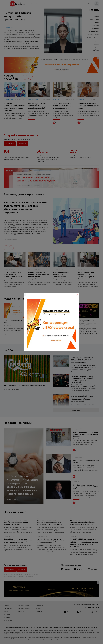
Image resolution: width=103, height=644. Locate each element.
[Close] (77, 295)
